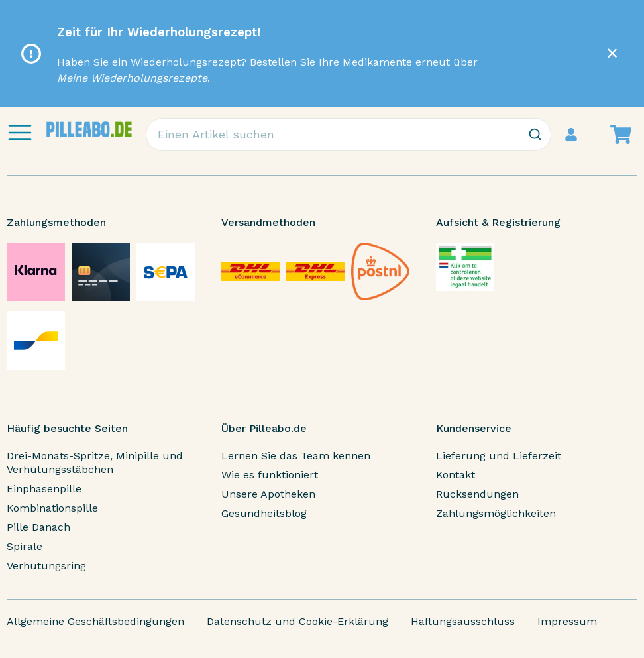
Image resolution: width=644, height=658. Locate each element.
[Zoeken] (535, 135)
